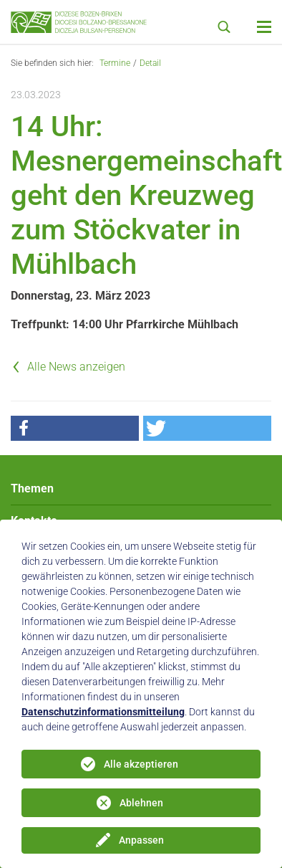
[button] (75, 428)
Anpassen (141, 840)
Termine (115, 63)
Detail (150, 63)
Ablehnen (141, 803)
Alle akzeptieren (141, 764)
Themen (32, 488)
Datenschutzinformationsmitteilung (103, 712)
